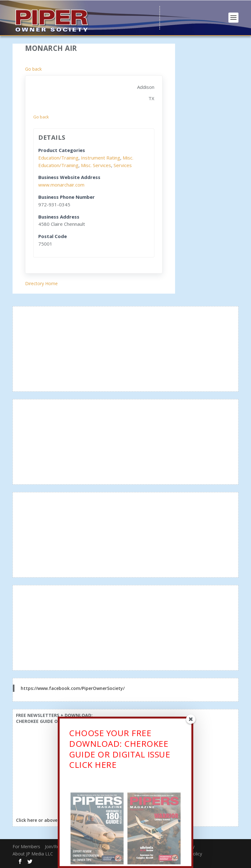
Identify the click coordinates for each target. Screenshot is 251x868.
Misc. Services (96, 165)
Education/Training (58, 158)
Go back (33, 69)
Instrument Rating (101, 158)
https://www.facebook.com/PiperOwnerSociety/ (73, 688)
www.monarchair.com (61, 185)
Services (123, 165)
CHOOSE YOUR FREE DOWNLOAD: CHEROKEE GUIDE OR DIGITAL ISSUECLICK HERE (120, 750)
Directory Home (41, 283)
